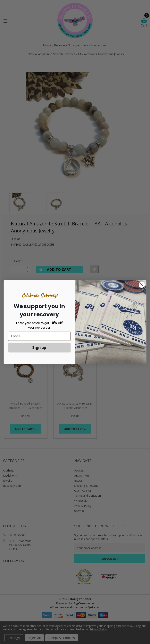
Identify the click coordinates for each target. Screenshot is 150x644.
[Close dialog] (142, 285)
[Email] (39, 336)
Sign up (39, 348)
